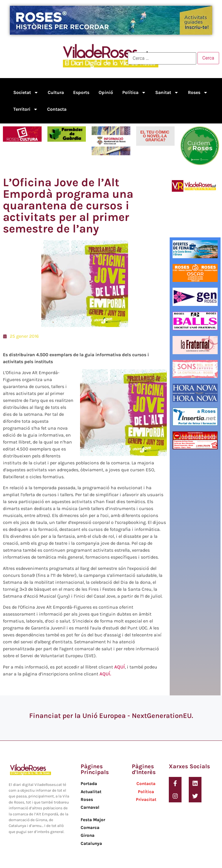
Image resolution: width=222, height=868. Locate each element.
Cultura (56, 92)
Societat (26, 93)
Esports (81, 92)
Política (134, 93)
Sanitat (167, 93)
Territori (26, 109)
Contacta (57, 109)
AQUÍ (120, 667)
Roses (198, 93)
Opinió (106, 92)
